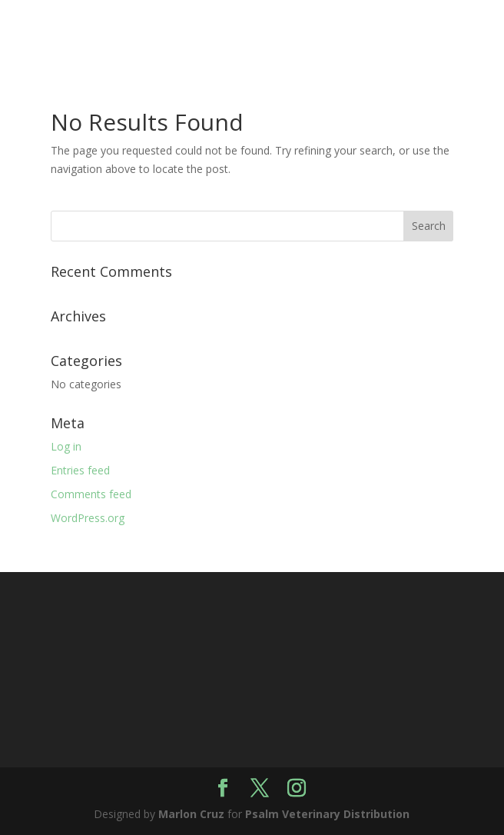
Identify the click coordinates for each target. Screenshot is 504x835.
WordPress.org (88, 518)
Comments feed (91, 494)
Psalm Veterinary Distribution (327, 814)
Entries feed (80, 470)
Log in (66, 446)
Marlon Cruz (191, 814)
